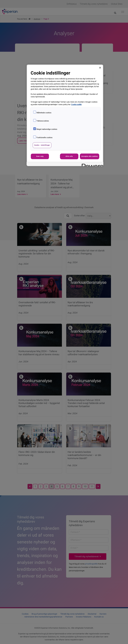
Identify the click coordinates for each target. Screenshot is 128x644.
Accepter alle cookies (90, 156)
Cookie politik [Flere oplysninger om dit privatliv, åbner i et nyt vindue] (76, 104)
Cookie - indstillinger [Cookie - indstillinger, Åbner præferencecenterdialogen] (42, 145)
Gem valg (40, 156)
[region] (65, 115)
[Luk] (100, 68)
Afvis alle (69, 156)
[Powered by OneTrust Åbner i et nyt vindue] (92, 164)
